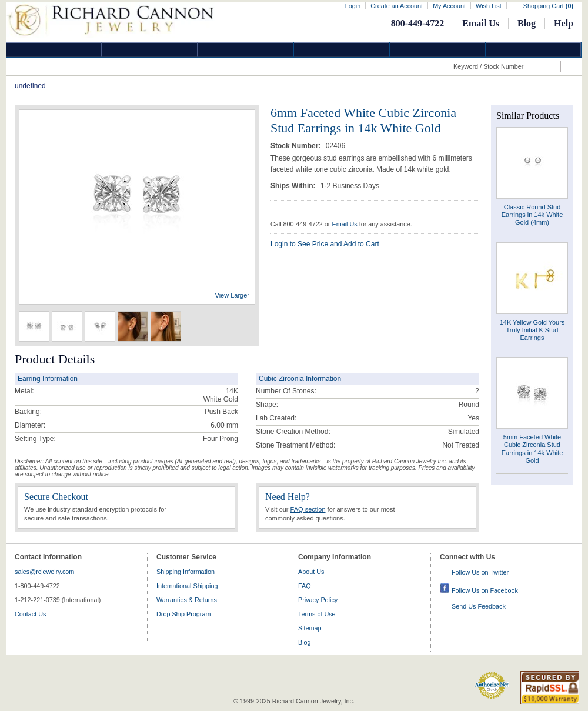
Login (353, 6)
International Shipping (187, 586)
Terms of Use (317, 614)
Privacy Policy (318, 600)
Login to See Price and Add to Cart (325, 244)
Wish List (489, 6)
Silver (246, 50)
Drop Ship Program (183, 614)
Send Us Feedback (479, 606)
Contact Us (30, 614)
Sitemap (310, 628)
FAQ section (308, 509)
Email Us (481, 23)
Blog (527, 23)
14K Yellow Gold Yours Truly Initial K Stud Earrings (532, 330)
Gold (150, 50)
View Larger (233, 295)
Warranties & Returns (187, 600)
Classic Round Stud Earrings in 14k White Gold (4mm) (532, 215)
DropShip (533, 50)
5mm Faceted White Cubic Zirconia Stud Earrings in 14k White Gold (532, 449)
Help (564, 23)
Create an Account (397, 6)
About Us (311, 572)
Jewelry (342, 50)
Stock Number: (297, 146)
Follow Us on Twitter (480, 572)
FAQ (305, 586)
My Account (449, 6)
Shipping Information (186, 572)
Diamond (54, 50)
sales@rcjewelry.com (44, 572)
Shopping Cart (548, 6)
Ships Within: (294, 186)
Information (437, 50)
